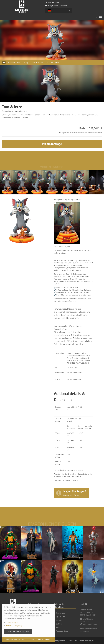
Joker (58, 627)
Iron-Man (60, 620)
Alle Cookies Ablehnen (15, 639)
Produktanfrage (52, 144)
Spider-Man (61, 617)
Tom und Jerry (53, 63)
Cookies (70, 641)
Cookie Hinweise (12, 623)
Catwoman (60, 613)
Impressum (89, 641)
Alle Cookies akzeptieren (41, 639)
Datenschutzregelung (14, 625)
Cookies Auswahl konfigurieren (18, 631)
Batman (59, 624)
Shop (26, 63)
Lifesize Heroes (14, 63)
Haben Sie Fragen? (75, 493)
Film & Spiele (37, 63)
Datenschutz (79, 641)
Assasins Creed (62, 631)
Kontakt (62, 641)
